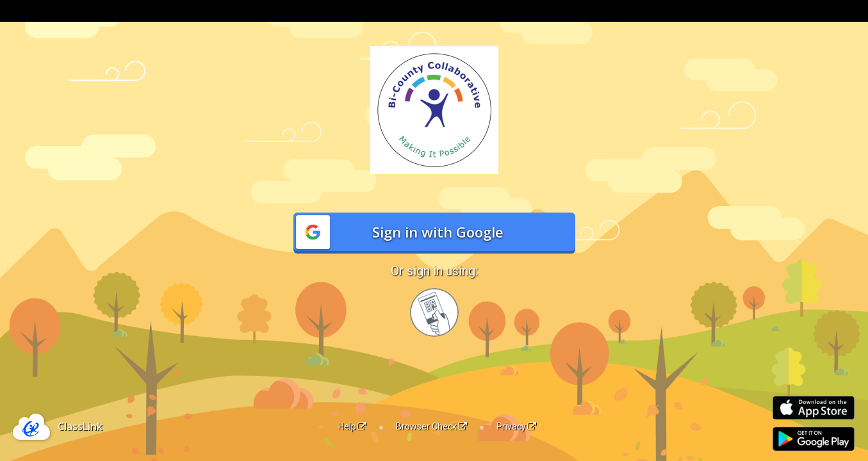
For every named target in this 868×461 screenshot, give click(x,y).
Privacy (516, 426)
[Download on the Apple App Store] (814, 408)
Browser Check (431, 426)
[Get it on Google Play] (814, 439)
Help (352, 426)
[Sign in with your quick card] (434, 312)
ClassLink (80, 426)
